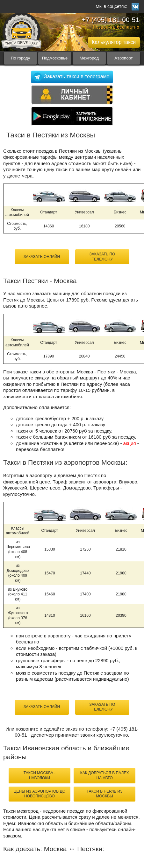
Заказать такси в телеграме (77, 76)
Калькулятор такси (114, 42)
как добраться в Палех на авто (105, 775)
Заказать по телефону (102, 257)
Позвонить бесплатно (116, 27)
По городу (20, 58)
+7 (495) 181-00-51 (111, 20)
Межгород (89, 58)
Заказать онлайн (42, 257)
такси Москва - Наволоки (40, 775)
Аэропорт (123, 58)
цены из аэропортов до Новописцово (40, 794)
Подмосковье (55, 58)
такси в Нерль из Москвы (105, 794)
